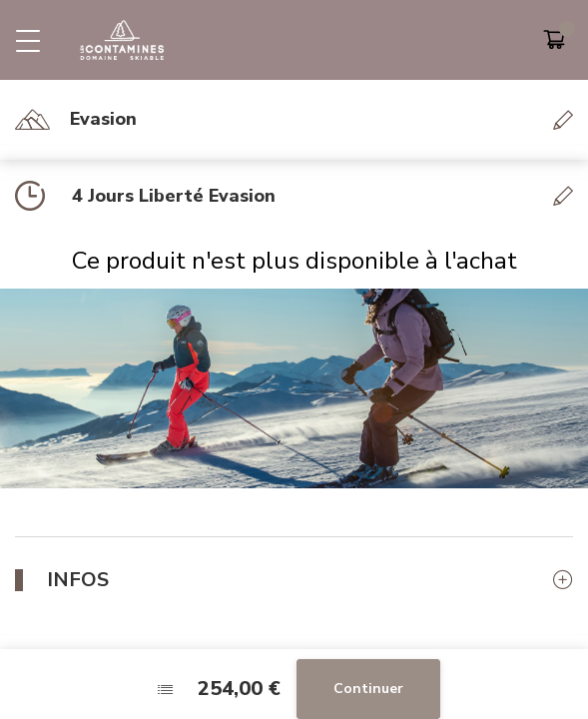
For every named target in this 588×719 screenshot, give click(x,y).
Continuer (368, 689)
